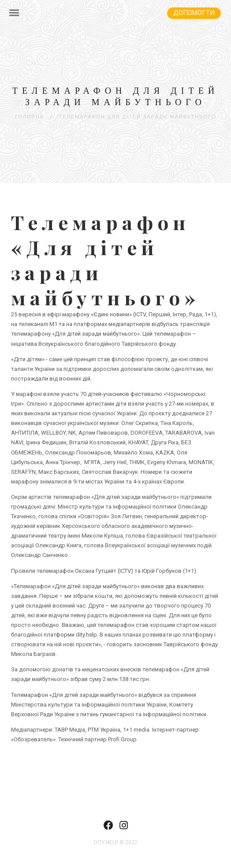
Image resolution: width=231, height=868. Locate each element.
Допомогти (194, 13)
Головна (30, 117)
